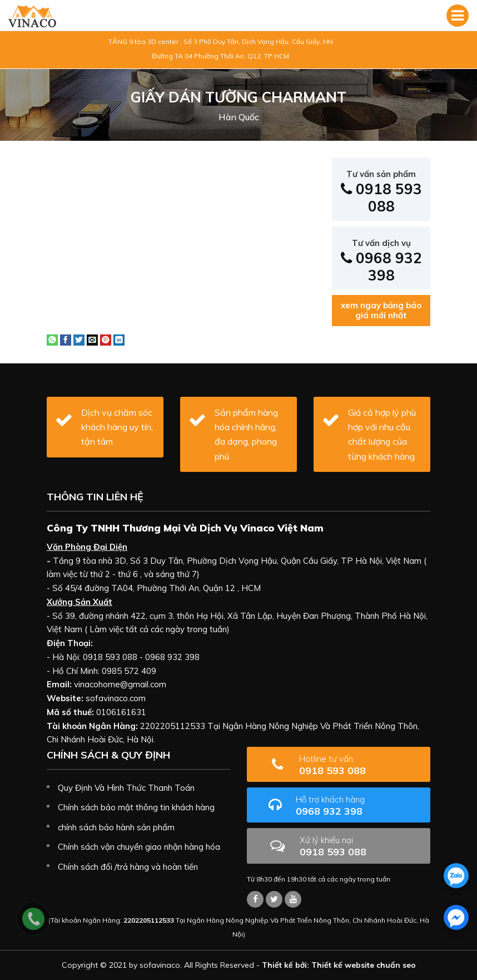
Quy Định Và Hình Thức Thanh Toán (126, 788)
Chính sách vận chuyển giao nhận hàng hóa (139, 847)
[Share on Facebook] (66, 339)
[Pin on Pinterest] (106, 339)
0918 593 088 (381, 192)
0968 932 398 (381, 261)
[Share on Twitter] (79, 339)
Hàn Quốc (239, 117)
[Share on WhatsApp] (52, 339)
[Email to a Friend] (92, 339)
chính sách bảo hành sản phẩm (116, 827)
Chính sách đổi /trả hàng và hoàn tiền (128, 867)
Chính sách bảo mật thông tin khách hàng (136, 807)
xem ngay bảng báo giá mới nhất (381, 310)
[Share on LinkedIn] (119, 339)
